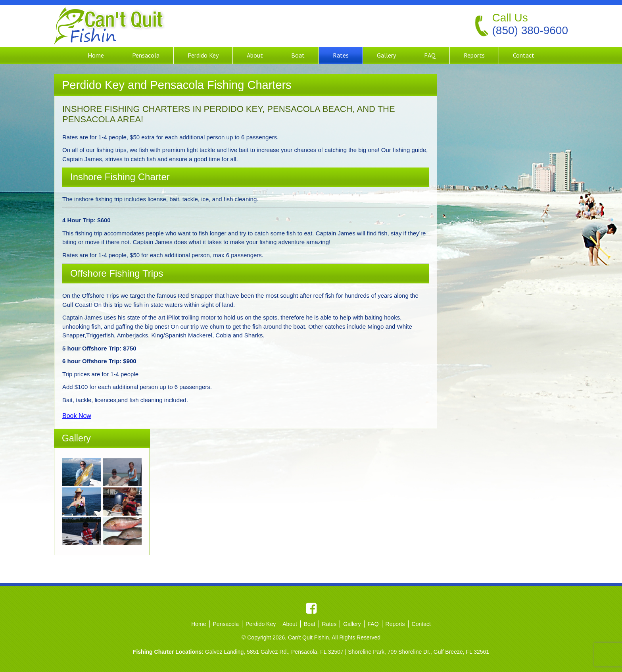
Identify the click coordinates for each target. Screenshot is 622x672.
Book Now (77, 416)
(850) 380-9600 (530, 30)
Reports (474, 55)
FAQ (430, 55)
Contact (524, 55)
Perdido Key (203, 55)
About (255, 55)
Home (96, 55)
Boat (298, 55)
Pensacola (146, 55)
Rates (341, 55)
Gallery (386, 55)
